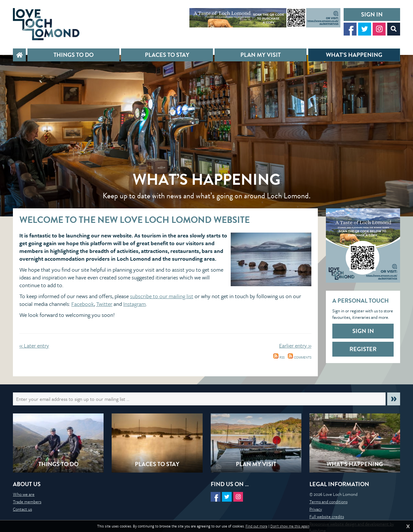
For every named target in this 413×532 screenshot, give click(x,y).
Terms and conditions (328, 502)
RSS (279, 357)
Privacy (316, 509)
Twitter (104, 304)
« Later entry (34, 346)
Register (363, 349)
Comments (300, 357)
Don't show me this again (290, 526)
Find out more (257, 526)
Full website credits (327, 516)
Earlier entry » (295, 346)
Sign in (372, 14)
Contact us (22, 509)
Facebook (83, 304)
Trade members (27, 502)
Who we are (24, 494)
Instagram (135, 304)
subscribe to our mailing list (162, 296)
